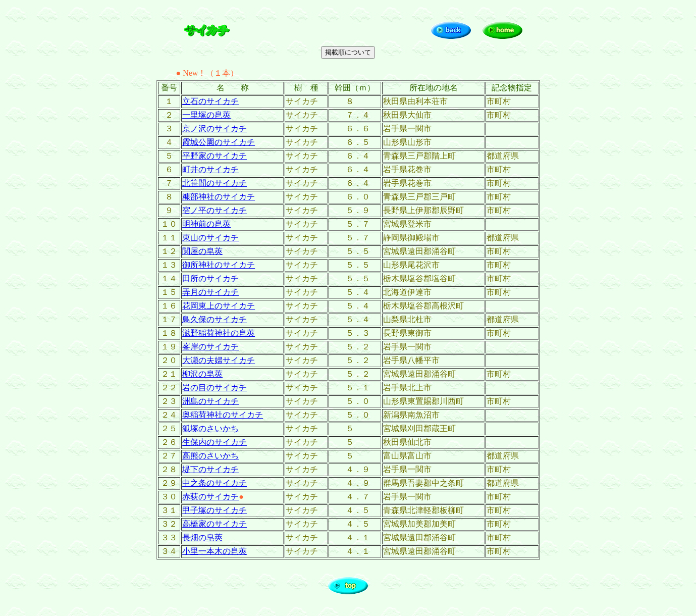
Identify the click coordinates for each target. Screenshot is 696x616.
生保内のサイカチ (215, 442)
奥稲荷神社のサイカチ (223, 415)
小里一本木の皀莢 (215, 551)
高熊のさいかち (210, 456)
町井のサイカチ (210, 169)
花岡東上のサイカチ (219, 306)
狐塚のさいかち (210, 428)
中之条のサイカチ (215, 483)
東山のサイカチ (210, 238)
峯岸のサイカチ (210, 347)
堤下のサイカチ (210, 469)
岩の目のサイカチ (215, 388)
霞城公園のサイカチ (219, 142)
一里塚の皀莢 (206, 115)
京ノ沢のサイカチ (215, 129)
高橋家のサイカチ (215, 524)
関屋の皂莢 (202, 251)
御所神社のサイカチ (219, 265)
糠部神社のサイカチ (219, 197)
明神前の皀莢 (206, 224)
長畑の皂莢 (202, 537)
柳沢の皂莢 (202, 374)
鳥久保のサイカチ (215, 319)
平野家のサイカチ (215, 156)
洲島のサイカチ (210, 401)
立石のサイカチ (210, 101)
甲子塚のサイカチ (215, 510)
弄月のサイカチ (210, 292)
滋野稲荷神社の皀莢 (219, 333)
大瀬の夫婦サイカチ (219, 360)
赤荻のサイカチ (210, 497)
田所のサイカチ (210, 278)
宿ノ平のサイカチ (215, 210)
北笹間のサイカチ (215, 183)
